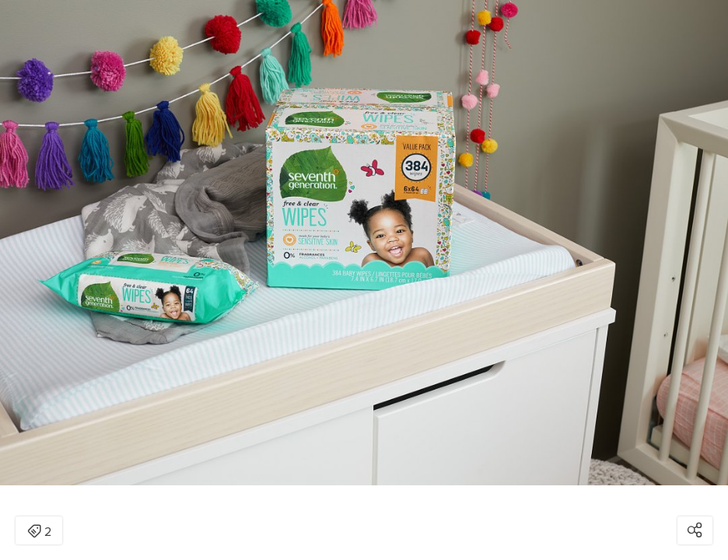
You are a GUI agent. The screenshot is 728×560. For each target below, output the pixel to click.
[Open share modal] (695, 530)
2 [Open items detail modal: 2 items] (39, 532)
